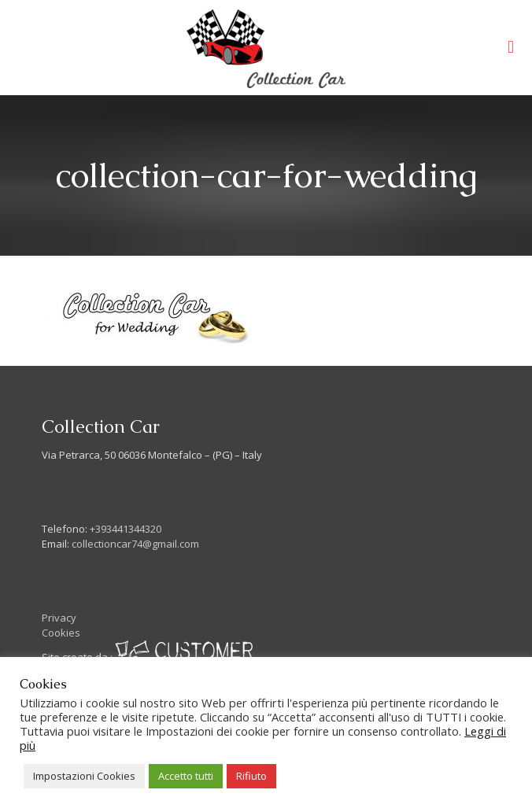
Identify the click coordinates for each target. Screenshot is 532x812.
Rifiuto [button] (251, 776)
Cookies (61, 633)
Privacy (59, 618)
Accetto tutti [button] (186, 776)
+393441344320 (126, 529)
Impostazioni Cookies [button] (84, 776)
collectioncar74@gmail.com (135, 544)
